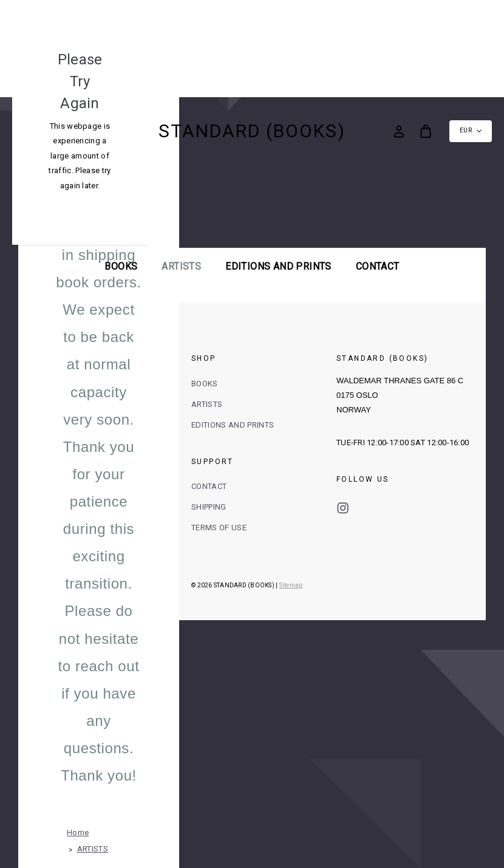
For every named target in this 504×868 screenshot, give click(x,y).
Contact (378, 266)
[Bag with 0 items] (426, 131)
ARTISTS (181, 266)
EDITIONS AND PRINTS (278, 266)
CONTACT (209, 486)
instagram (343, 508)
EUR (471, 130)
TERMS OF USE (219, 528)
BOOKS (121, 266)
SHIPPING (209, 507)
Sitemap (291, 585)
